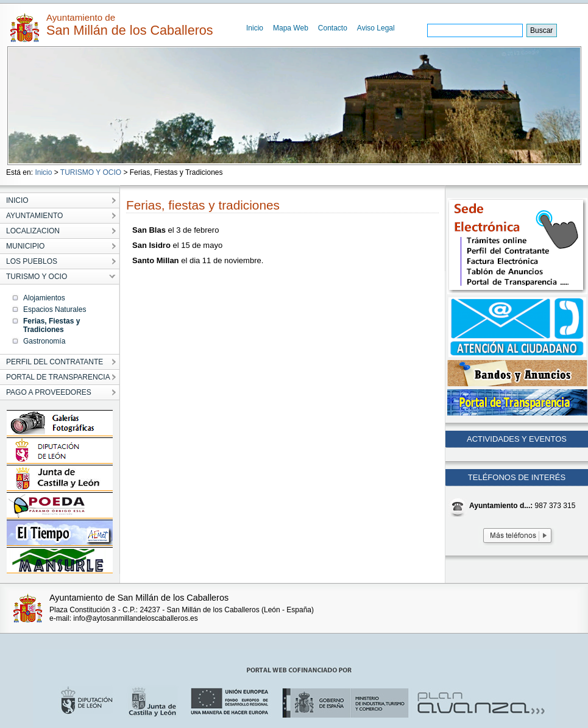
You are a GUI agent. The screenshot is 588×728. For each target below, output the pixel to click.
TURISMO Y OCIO (91, 172)
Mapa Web (291, 28)
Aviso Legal (376, 28)
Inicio (255, 28)
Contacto (333, 28)
